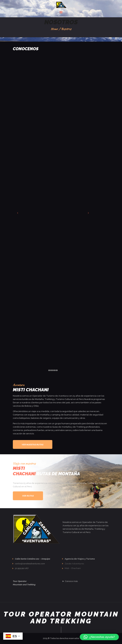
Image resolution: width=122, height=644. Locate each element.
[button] (99, 637)
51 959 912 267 (22, 568)
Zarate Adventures (74, 564)
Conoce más (71, 581)
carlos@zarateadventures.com (30, 564)
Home (54, 29)
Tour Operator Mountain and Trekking (61, 618)
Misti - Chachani (73, 568)
